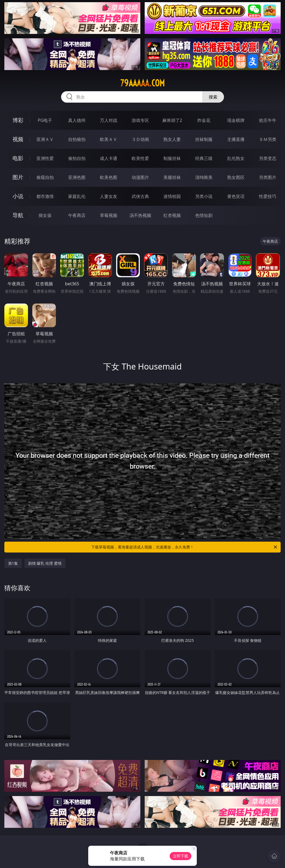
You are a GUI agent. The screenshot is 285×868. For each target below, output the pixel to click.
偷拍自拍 (77, 158)
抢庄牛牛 (268, 120)
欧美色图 (109, 177)
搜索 (213, 97)
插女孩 (45, 215)
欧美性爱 (140, 158)
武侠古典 (140, 196)
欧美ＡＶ (109, 139)
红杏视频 (172, 215)
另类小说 (204, 196)
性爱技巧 (268, 196)
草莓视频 (109, 215)
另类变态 (268, 158)
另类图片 (268, 177)
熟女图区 (236, 177)
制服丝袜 (172, 158)
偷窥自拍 (45, 177)
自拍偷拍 (77, 139)
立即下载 (180, 856)
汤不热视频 (140, 215)
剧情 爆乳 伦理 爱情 (45, 563)
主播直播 (236, 139)
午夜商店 (77, 215)
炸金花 (204, 120)
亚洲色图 (77, 177)
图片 (18, 177)
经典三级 (204, 158)
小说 (18, 196)
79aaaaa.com (142, 83)
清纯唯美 (204, 177)
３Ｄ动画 (140, 139)
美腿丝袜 (172, 177)
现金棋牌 (236, 120)
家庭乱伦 (77, 196)
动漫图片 (140, 177)
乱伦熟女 (236, 158)
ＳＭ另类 (268, 139)
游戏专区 (140, 120)
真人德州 (77, 120)
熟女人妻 (172, 139)
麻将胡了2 (172, 120)
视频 (18, 139)
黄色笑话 (236, 196)
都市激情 (45, 196)
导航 (18, 215)
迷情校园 (172, 196)
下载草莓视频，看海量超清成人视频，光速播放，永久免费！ (185, 547)
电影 (18, 158)
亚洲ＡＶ (45, 139)
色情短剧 (204, 215)
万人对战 (109, 120)
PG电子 (45, 120)
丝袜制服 (204, 139)
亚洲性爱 (45, 158)
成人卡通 (109, 158)
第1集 (13, 563)
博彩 (18, 120)
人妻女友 (109, 196)
